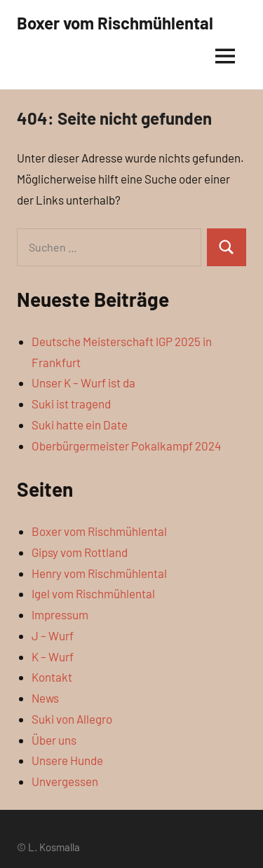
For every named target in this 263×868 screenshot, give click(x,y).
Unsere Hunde (67, 760)
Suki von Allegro (72, 719)
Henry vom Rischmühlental (99, 573)
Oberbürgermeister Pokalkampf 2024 (126, 446)
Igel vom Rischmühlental (93, 593)
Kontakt (52, 677)
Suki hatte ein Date (80, 425)
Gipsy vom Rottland (80, 552)
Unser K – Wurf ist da (83, 383)
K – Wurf (53, 656)
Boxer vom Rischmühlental (115, 23)
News (45, 698)
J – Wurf (53, 635)
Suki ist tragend (71, 404)
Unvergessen (65, 781)
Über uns (54, 740)
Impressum (60, 614)
